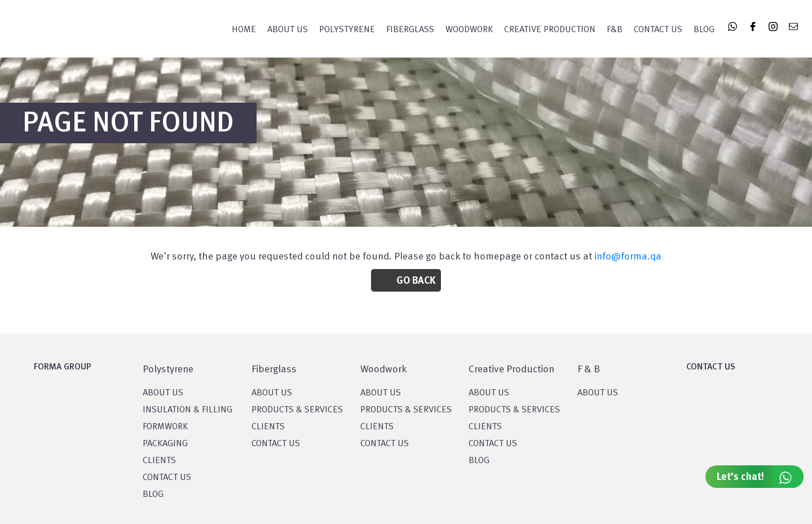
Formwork (165, 427)
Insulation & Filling (187, 410)
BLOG (153, 495)
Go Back (416, 281)
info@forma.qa (628, 257)
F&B (615, 30)
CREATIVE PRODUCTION (550, 30)
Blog (704, 30)
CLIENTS (159, 461)
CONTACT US (167, 478)
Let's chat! (760, 477)
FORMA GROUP (63, 367)
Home (244, 30)
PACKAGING (165, 444)
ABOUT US (598, 393)
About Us (288, 30)
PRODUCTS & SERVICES (297, 410)
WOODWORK (469, 30)
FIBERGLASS (410, 30)
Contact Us (658, 30)
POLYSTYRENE (347, 30)
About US (163, 393)
